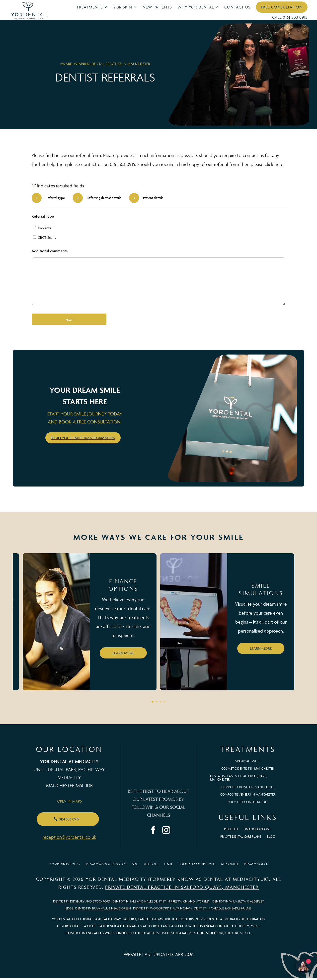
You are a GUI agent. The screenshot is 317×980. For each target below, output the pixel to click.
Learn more (123, 655)
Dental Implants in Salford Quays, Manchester (238, 780)
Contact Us (237, 7)
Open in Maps (69, 803)
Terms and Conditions (197, 866)
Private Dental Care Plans (241, 839)
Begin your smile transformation (83, 440)
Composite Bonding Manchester (248, 789)
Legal (168, 866)
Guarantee (230, 866)
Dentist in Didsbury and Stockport (82, 903)
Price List (231, 831)
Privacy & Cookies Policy (106, 866)
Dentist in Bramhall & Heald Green (103, 910)
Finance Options (257, 831)
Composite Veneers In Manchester (248, 796)
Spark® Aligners (248, 763)
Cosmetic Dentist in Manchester (248, 771)
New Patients (157, 7)
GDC (135, 866)
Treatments (90, 7)
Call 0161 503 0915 (290, 17)
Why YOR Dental (196, 7)
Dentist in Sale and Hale (132, 903)
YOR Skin (123, 7)
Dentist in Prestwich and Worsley (182, 903)
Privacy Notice (256, 866)
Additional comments (50, 253)
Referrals (151, 866)
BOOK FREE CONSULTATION (248, 804)
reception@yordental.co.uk (69, 839)
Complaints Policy (65, 866)
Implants (44, 230)
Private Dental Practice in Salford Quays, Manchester (182, 889)
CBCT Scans (47, 239)
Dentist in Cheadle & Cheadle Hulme (223, 910)
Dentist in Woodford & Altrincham (162, 910)
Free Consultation (282, 7)
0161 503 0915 (69, 821)
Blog (271, 839)
